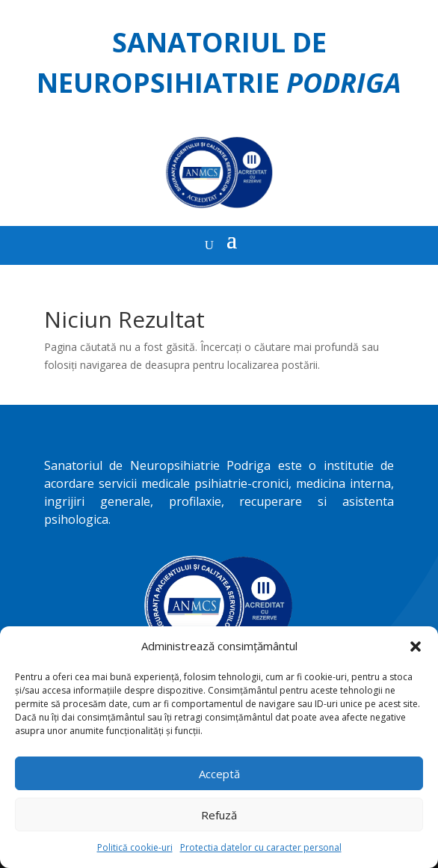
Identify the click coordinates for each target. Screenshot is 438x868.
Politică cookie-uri (135, 847)
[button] (416, 647)
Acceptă (219, 774)
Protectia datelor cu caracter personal (261, 847)
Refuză (219, 815)
